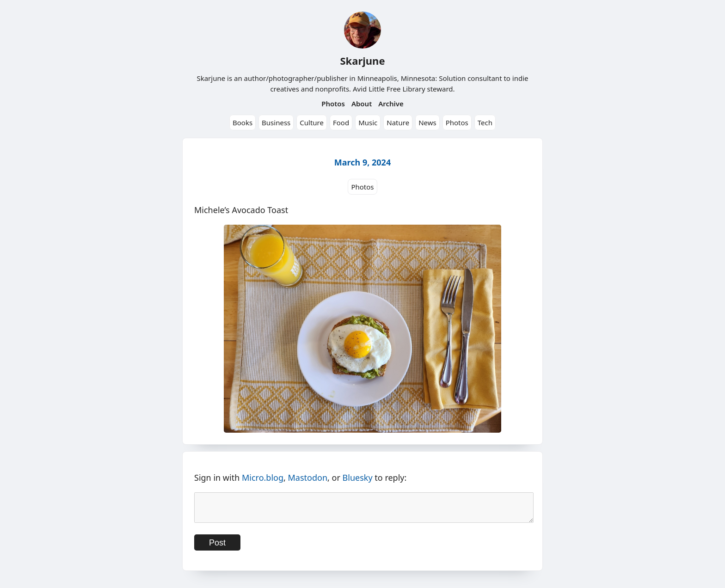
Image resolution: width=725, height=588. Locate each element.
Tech (485, 122)
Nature (398, 122)
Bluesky (358, 478)
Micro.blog (263, 478)
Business (276, 122)
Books (243, 122)
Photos (333, 104)
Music (368, 122)
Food (341, 122)
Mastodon (308, 478)
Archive (391, 104)
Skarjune (362, 61)
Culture (312, 122)
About (362, 104)
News (427, 122)
